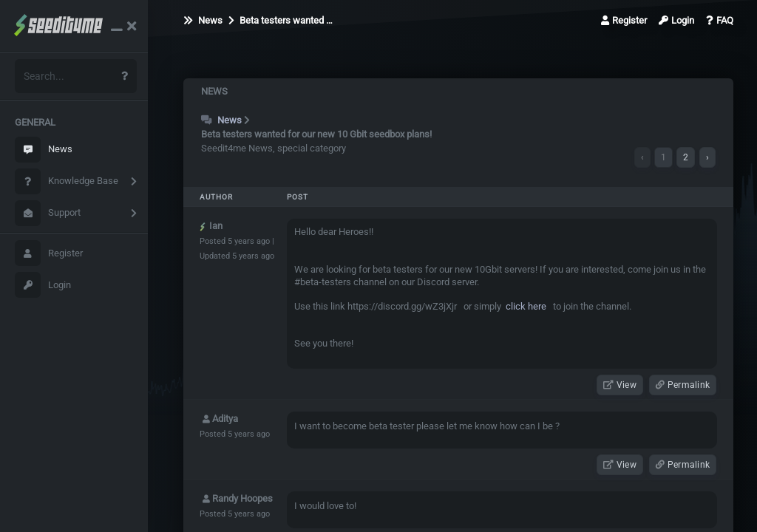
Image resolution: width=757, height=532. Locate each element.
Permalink (683, 385)
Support (48, 213)
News (44, 150)
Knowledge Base (67, 181)
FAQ (720, 20)
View (620, 385)
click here (525, 306)
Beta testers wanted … (281, 20)
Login (43, 285)
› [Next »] (707, 157)
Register (49, 253)
